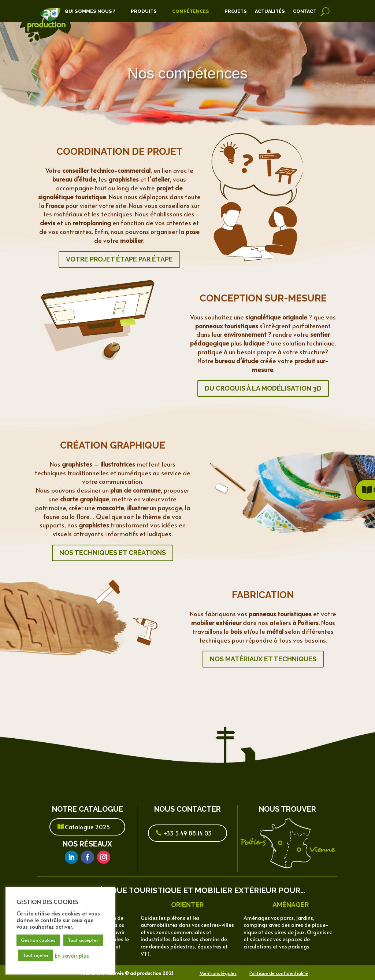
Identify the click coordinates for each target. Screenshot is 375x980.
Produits (144, 11)
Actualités (270, 11)
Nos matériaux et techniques (263, 659)
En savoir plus (72, 955)
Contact (305, 11)
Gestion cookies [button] (38, 940)
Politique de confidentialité (279, 973)
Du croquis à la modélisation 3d (263, 388)
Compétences (191, 11)
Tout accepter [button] (83, 940)
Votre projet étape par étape (119, 259)
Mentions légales (218, 973)
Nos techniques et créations (113, 553)
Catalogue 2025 (87, 827)
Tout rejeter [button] (36, 955)
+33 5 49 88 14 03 (187, 833)
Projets (236, 11)
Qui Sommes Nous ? (90, 11)
